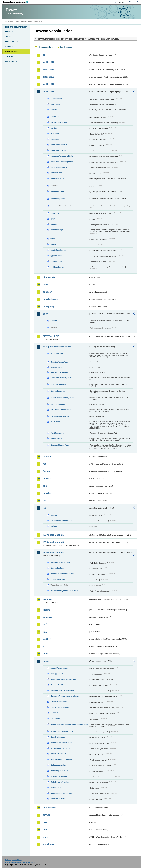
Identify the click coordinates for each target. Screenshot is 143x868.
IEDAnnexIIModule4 (53, 552)
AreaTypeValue (57, 674)
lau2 (45, 632)
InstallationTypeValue (59, 416)
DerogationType (57, 568)
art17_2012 (49, 84)
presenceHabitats (58, 191)
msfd (45, 654)
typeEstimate (56, 256)
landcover (48, 617)
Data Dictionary (26, 22)
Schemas (9, 47)
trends (53, 244)
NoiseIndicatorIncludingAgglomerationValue (69, 724)
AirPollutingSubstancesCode (63, 563)
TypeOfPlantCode (58, 579)
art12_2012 (49, 62)
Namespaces (11, 61)
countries (54, 117)
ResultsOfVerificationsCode (62, 574)
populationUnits (57, 179)
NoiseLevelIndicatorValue (61, 743)
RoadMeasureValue (59, 776)
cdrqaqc (54, 109)
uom (45, 830)
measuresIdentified (59, 145)
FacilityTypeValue (58, 404)
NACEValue (55, 422)
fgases (46, 471)
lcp (44, 646)
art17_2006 (49, 77)
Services (9, 56)
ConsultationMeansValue (61, 685)
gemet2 (47, 479)
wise (45, 837)
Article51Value (57, 354)
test (45, 822)
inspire (46, 610)
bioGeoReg (55, 104)
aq (44, 55)
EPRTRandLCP (51, 336)
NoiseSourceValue (58, 754)
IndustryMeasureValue (60, 707)
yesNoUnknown (57, 267)
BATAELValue (56, 367)
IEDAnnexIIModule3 (53, 542)
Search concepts (66, 47)
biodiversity (49, 277)
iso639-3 (54, 713)
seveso (47, 815)
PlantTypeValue (57, 433)
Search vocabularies (46, 47)
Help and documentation (16, 27)
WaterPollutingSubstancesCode (64, 591)
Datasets (9, 32)
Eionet (16, 22)
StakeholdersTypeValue (60, 782)
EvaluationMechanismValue (62, 690)
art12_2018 (49, 70)
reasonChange (57, 230)
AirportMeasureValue (59, 668)
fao (44, 464)
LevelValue (55, 719)
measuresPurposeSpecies (62, 162)
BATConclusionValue (59, 372)
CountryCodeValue (58, 384)
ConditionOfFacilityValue (61, 378)
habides (47, 493)
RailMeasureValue (58, 765)
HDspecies (55, 134)
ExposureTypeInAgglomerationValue (66, 696)
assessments (56, 99)
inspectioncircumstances (61, 520)
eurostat (47, 457)
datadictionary (50, 299)
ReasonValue (56, 438)
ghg (45, 486)
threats (53, 239)
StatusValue (56, 788)
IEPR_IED (48, 599)
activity (53, 321)
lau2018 (47, 639)
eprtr (45, 314)
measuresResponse (59, 167)
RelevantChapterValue (60, 445)
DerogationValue (57, 391)
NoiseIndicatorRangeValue (62, 731)
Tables (8, 37)
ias (44, 501)
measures (55, 139)
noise (46, 661)
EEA (17, 2)
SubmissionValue (58, 799)
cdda (45, 285)
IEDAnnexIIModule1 (53, 535)
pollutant (54, 526)
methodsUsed (56, 173)
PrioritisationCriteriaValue (61, 760)
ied (44, 508)
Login (115, 2)
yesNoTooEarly (57, 261)
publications (49, 808)
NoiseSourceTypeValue (60, 748)
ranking (54, 224)
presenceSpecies (58, 199)
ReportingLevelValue (59, 771)
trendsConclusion (58, 250)
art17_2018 (49, 92)
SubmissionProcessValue (61, 793)
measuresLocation (58, 150)
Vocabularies (11, 52)
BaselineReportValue (59, 362)
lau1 (45, 624)
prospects (55, 213)
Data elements (12, 42)
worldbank (48, 844)
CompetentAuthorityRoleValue (63, 679)
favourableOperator (59, 122)
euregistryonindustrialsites (57, 347)
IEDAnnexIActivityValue (60, 410)
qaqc (53, 219)
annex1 (53, 515)
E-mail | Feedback (13, 860)
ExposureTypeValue (59, 702)
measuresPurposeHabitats (62, 156)
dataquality (49, 307)
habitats (54, 128)
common (47, 292)
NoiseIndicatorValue (59, 737)
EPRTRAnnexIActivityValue (62, 398)
